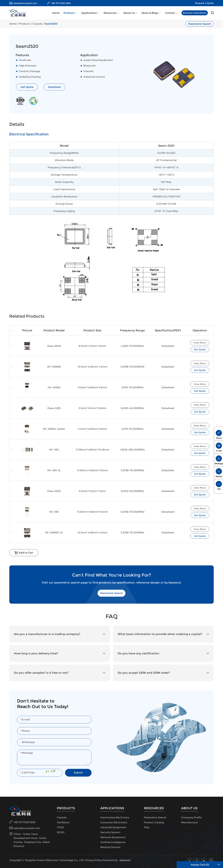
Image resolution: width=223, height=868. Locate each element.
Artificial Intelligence (113, 842)
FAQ (146, 827)
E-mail (219, 451)
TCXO (60, 827)
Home (56, 13)
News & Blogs (151, 13)
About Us (130, 13)
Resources (111, 13)
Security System (110, 832)
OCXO (61, 832)
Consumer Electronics (114, 822)
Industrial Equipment (113, 827)
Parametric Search (200, 24)
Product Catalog (154, 822)
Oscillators (63, 822)
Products (71, 13)
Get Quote (27, 87)
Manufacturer (190, 822)
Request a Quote (204, 3)
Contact (172, 13)
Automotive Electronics (115, 817)
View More (200, 343)
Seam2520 (51, 24)
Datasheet (54, 87)
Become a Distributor (195, 13)
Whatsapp (219, 464)
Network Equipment (113, 837)
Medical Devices (110, 847)
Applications (91, 13)
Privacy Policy (94, 860)
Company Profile (191, 817)
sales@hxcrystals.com (25, 3)
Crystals (37, 24)
